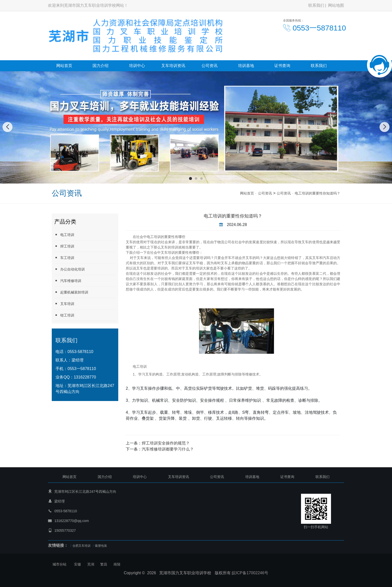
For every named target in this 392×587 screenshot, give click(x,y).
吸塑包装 (101, 546)
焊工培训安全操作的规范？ (166, 443)
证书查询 (282, 66)
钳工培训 (64, 315)
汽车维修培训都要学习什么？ (168, 449)
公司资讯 (209, 66)
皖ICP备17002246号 (250, 573)
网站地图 (336, 5)
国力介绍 (100, 66)
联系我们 (316, 5)
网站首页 (64, 66)
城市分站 (59, 564)
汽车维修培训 (68, 281)
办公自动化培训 (69, 269)
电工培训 (64, 235)
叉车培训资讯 (173, 66)
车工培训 (64, 258)
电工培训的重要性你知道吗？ (317, 193)
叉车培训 (64, 304)
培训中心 (137, 66)
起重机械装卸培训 (71, 292)
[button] (190, 178)
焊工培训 (64, 246)
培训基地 (246, 66)
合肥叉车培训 (81, 546)
